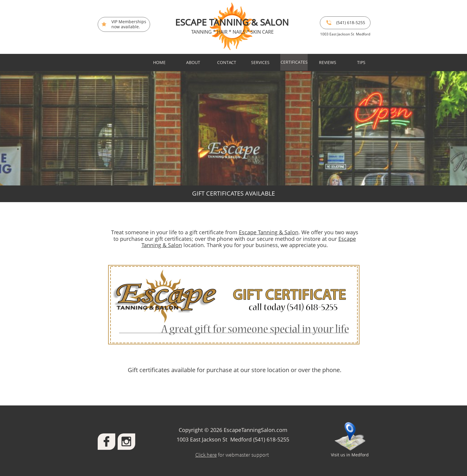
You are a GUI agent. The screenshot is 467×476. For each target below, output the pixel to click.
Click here (206, 455)
